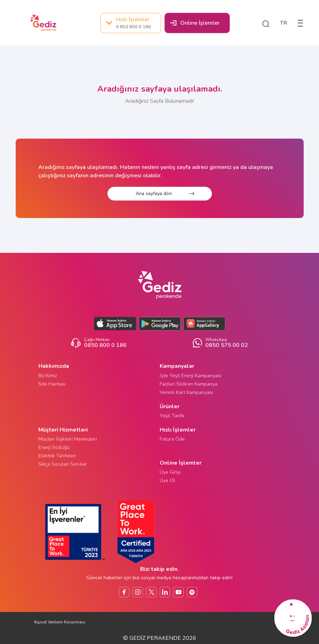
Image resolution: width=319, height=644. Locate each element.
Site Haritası (52, 384)
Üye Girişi (170, 472)
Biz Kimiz (48, 376)
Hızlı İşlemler (128, 23)
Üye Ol (167, 480)
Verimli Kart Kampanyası (186, 392)
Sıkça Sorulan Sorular (63, 464)
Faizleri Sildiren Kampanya (189, 384)
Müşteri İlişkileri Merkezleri (68, 439)
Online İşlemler (195, 23)
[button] (266, 23)
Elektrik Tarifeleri (57, 456)
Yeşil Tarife (172, 416)
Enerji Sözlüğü (54, 447)
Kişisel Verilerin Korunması (60, 622)
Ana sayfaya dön (165, 193)
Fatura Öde (172, 439)
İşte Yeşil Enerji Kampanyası (191, 376)
